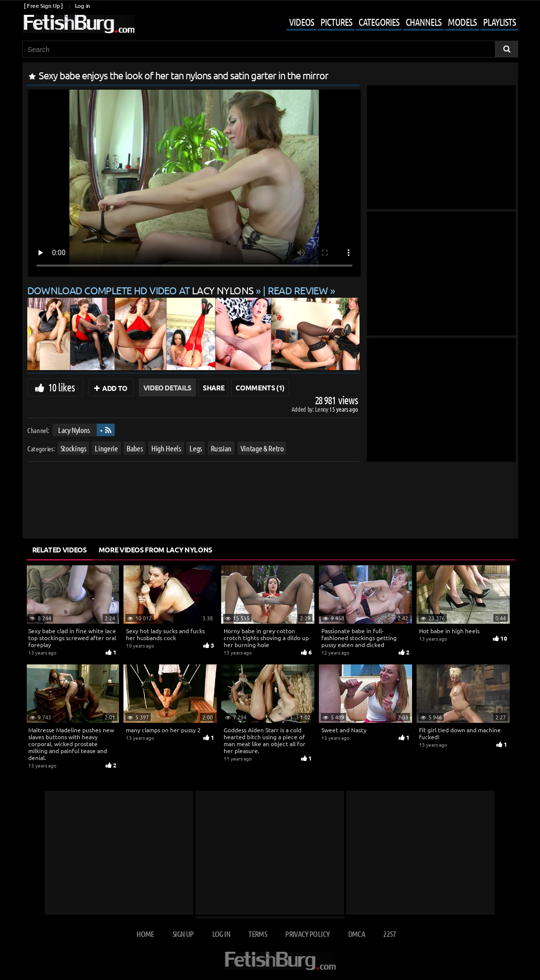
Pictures (336, 22)
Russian (221, 448)
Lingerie (106, 448)
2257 (390, 934)
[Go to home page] (78, 24)
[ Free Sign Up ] (43, 6)
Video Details (167, 387)
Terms (258, 934)
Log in (83, 6)
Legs (196, 448)
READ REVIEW (298, 290)
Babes (134, 448)
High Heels (166, 448)
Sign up (183, 934)
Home (145, 934)
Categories (379, 22)
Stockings (73, 448)
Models (462, 22)
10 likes (62, 387)
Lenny (322, 409)
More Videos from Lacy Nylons (155, 549)
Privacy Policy (307, 934)
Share (213, 387)
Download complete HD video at (142, 290)
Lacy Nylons (73, 430)
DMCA (357, 934)
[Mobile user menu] (395, 23)
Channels (423, 22)
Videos (301, 22)
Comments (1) (260, 387)
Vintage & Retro (262, 448)
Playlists (499, 22)
